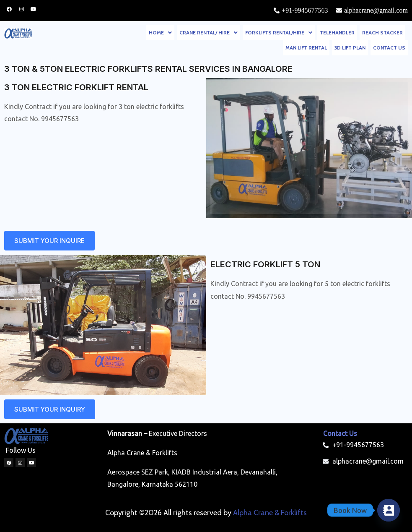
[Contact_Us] (389, 510)
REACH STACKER (382, 33)
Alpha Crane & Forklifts (270, 513)
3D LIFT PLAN (350, 48)
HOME (160, 33)
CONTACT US (389, 48)
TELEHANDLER (337, 33)
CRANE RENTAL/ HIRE (209, 33)
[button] (160, 33)
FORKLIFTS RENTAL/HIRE (279, 33)
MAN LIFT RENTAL (306, 48)
